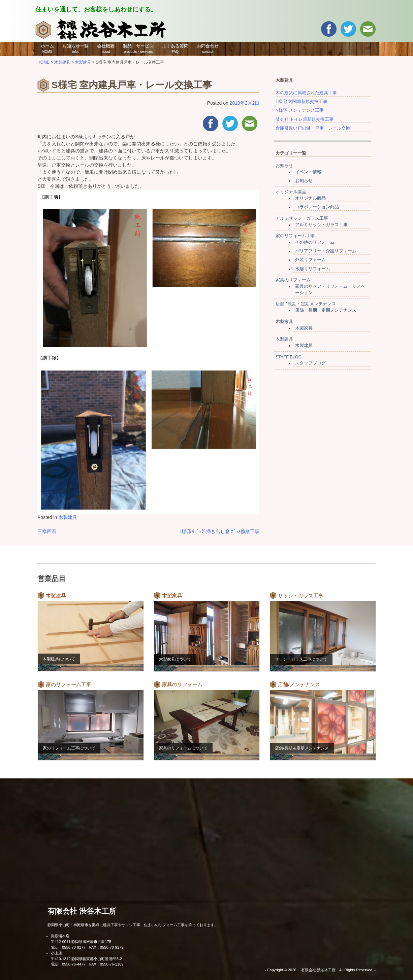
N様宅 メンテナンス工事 (300, 110)
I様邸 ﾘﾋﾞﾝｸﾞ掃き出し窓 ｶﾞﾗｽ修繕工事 (220, 531)
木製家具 (284, 322)
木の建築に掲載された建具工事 (306, 93)
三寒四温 (47, 531)
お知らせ (284, 166)
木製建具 (68, 517)
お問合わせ (208, 48)
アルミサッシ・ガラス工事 (302, 218)
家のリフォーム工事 (295, 236)
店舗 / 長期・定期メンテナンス (306, 304)
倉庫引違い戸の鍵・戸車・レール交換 (313, 128)
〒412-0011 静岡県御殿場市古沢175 (81, 942)
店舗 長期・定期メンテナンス (326, 310)
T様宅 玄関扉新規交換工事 (301, 102)
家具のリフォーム (293, 280)
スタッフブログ (310, 363)
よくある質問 (175, 48)
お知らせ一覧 (75, 48)
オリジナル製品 (291, 192)
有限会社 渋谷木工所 (82, 911)
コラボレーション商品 (317, 207)
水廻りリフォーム (313, 269)
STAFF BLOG (289, 357)
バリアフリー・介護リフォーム (326, 251)
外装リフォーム (310, 260)
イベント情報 (308, 172)
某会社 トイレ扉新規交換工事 (305, 119)
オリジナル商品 (310, 198)
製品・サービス (138, 48)
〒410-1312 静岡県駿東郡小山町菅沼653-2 (86, 959)
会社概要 (106, 48)
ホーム (47, 48)
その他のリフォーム (315, 242)
